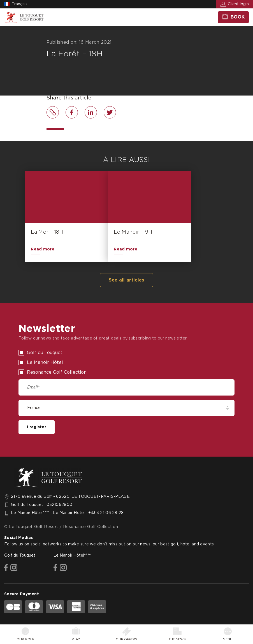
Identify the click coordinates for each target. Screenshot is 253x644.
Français (19, 4)
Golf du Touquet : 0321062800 (42, 505)
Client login (238, 4)
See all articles (126, 280)
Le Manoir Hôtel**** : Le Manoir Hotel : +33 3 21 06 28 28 (67, 513)
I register (37, 427)
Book (238, 17)
